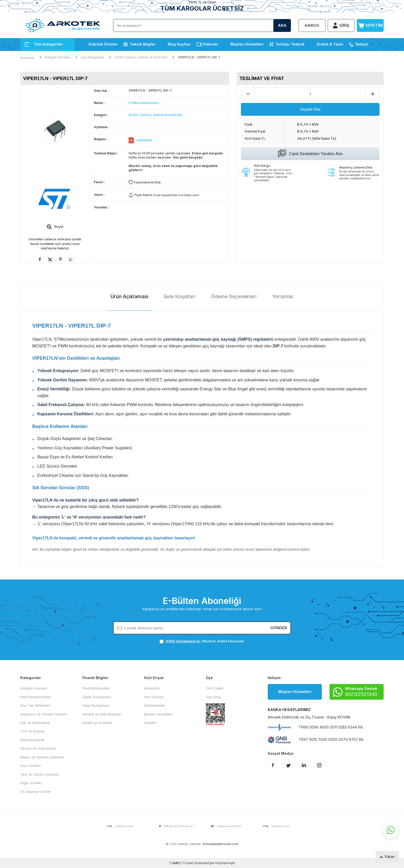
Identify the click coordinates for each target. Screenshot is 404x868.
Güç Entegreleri (92, 57)
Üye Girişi (213, 697)
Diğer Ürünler (31, 783)
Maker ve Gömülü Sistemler (42, 757)
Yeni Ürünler (154, 697)
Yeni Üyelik (215, 688)
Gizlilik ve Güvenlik (97, 723)
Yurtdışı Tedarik (290, 44)
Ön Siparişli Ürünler (36, 792)
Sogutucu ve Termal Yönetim (44, 714)
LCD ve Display (32, 731)
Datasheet (144, 140)
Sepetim (150, 723)
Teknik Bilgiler (143, 44)
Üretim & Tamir (330, 44)
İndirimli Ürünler (103, 44)
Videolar (211, 44)
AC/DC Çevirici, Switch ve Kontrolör (141, 57)
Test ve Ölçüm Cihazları (40, 774)
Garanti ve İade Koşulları (102, 714)
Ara (282, 25)
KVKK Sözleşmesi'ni (183, 641)
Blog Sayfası (179, 44)
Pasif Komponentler (36, 697)
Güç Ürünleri (31, 766)
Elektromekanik (32, 740)
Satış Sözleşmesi (96, 705)
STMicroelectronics (144, 103)
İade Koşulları (180, 297)
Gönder (279, 628)
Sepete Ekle (310, 109)
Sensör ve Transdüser (38, 748)
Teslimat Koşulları (96, 688)
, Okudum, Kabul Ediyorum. (202, 641)
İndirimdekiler (155, 705)
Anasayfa (27, 58)
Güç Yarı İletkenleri (36, 705)
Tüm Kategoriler (44, 44)
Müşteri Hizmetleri (247, 44)
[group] (55, 131)
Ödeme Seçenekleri (234, 297)
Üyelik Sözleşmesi (96, 697)
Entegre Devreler (58, 57)
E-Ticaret (187, 863)
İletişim (362, 44)
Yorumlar (283, 297)
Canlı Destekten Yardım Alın (310, 154)
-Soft (174, 863)
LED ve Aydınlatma (35, 723)
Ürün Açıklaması (129, 297)
